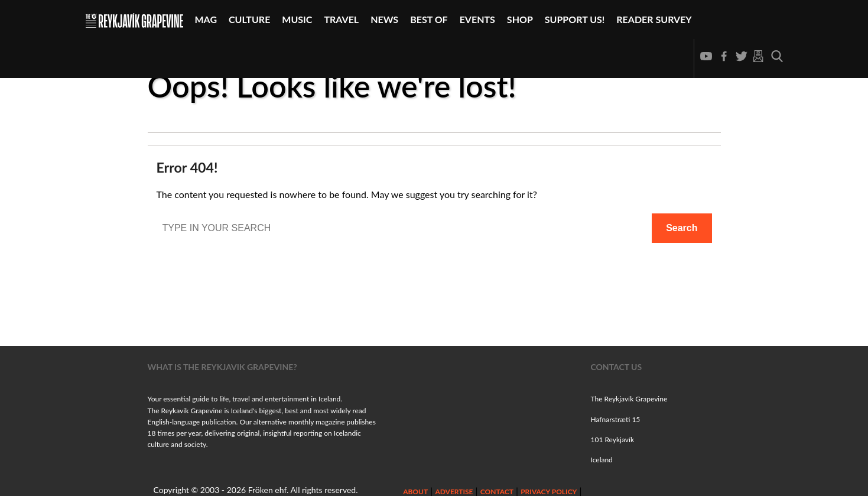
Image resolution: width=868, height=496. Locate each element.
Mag (206, 19)
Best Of (429, 19)
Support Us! (575, 19)
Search (682, 228)
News (384, 19)
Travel (341, 19)
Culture (249, 19)
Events (477, 19)
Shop (520, 19)
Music (297, 19)
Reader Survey (654, 19)
